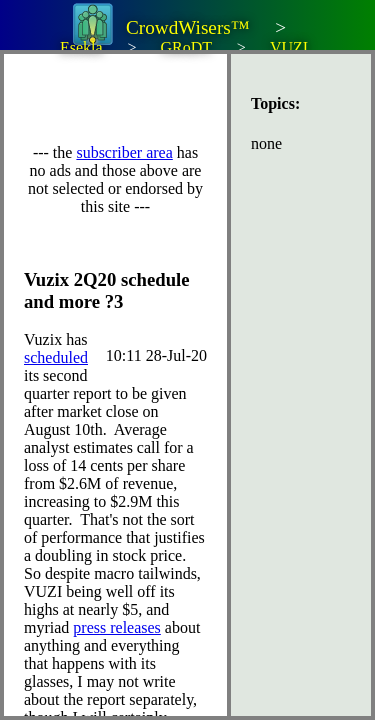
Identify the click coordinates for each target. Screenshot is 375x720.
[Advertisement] (199, 99)
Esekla (81, 47)
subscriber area (124, 152)
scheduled (56, 357)
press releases (117, 627)
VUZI (289, 47)
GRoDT (186, 47)
